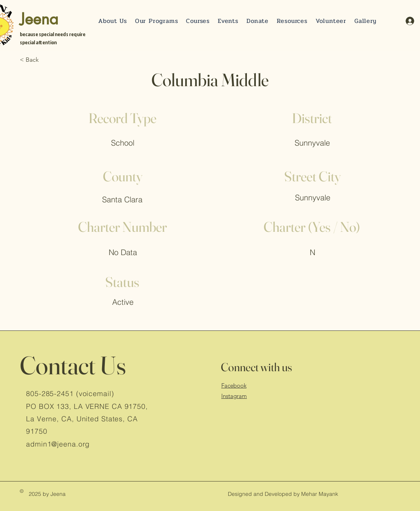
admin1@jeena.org (58, 444)
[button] (257, 21)
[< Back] (45, 60)
